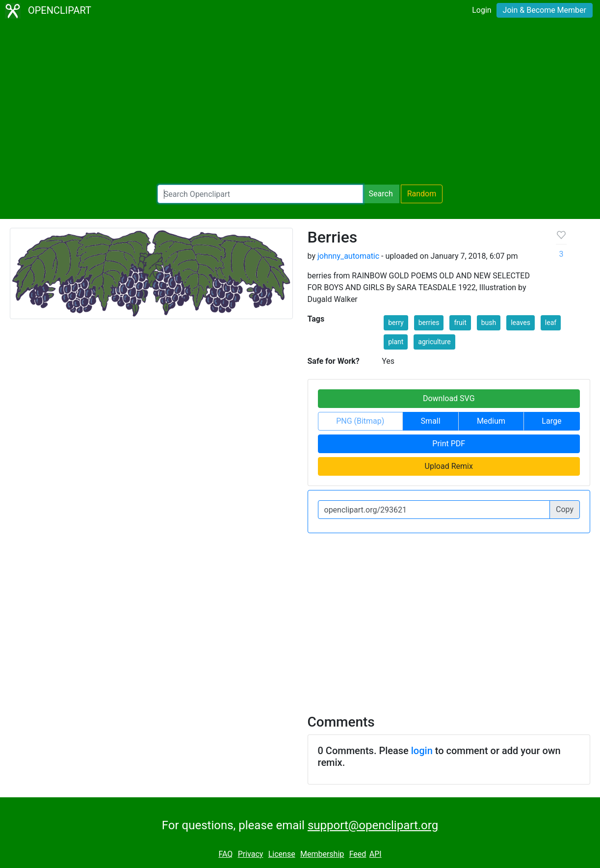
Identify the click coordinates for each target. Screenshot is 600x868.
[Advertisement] (300, 103)
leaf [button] (551, 323)
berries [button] (429, 323)
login (422, 751)
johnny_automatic (348, 256)
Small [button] (431, 421)
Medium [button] (491, 421)
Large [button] (551, 421)
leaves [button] (521, 323)
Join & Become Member (545, 10)
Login (482, 10)
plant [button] (396, 342)
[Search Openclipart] (260, 194)
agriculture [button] (434, 342)
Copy (565, 509)
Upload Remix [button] (449, 466)
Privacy (251, 854)
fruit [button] (460, 323)
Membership (322, 854)
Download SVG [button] (449, 398)
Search (381, 194)
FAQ (225, 854)
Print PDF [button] (449, 444)
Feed (358, 854)
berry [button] (396, 323)
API (376, 854)
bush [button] (489, 323)
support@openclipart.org (373, 825)
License (282, 854)
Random (422, 194)
